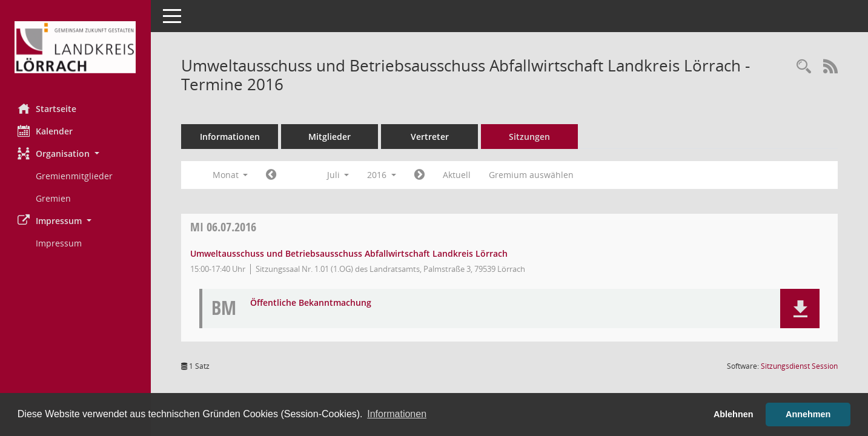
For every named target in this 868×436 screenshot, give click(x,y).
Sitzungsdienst (799, 366)
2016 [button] (382, 175)
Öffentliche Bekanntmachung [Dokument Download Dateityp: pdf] (311, 303)
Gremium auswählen (532, 175)
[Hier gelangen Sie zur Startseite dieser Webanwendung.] (76, 47)
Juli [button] (338, 175)
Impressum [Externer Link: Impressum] (59, 243)
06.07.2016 (224, 227)
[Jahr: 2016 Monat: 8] (420, 175)
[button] (76, 154)
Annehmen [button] (808, 414)
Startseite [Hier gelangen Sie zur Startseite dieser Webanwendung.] (48, 108)
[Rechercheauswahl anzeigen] (804, 67)
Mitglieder (330, 137)
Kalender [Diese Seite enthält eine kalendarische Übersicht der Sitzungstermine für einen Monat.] (46, 131)
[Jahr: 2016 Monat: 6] (272, 175)
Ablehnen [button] (734, 414)
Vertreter (430, 137)
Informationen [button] (397, 414)
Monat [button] (230, 175)
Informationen (230, 137)
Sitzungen (530, 137)
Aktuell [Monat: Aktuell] (457, 175)
